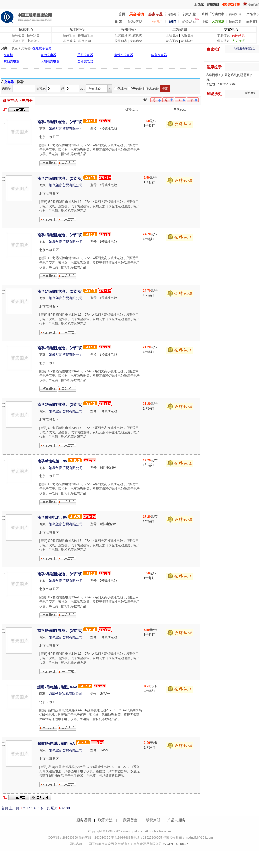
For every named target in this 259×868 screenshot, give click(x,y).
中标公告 (33, 41)
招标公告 (18, 35)
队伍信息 (187, 35)
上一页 (14, 808)
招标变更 (18, 41)
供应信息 (223, 41)
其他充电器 (12, 61)
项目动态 (70, 41)
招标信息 (135, 21)
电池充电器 (48, 55)
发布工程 (172, 41)
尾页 (54, 808)
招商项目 (69, 35)
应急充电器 (159, 55)
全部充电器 (85, 61)
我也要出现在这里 (245, 48)
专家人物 (189, 14)
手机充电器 (85, 55)
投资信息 (121, 35)
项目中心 (77, 30)
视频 (172, 14)
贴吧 (172, 21)
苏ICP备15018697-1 (176, 844)
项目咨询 (85, 41)
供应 (14, 48)
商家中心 (231, 30)
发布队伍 (187, 41)
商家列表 (238, 35)
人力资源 (238, 41)
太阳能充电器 (50, 61)
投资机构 (136, 35)
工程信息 (155, 21)
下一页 (45, 808)
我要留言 (130, 820)
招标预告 (33, 35)
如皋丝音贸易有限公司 (66, 129)
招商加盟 (235, 21)
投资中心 (128, 30)
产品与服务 (177, 820)
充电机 (8, 55)
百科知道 (235, 14)
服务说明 (84, 820)
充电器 (26, 48)
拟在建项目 (86, 35)
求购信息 (223, 35)
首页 (5, 808)
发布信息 (136, 41)
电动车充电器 (124, 55)
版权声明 (153, 820)
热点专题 (155, 14)
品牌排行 (253, 21)
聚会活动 (189, 21)
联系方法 (105, 820)
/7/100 (64, 808)
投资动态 (121, 41)
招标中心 (26, 30)
